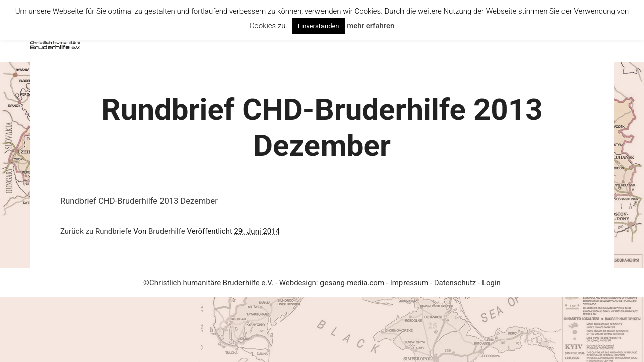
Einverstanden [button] (318, 26)
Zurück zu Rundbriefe (96, 231)
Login (491, 283)
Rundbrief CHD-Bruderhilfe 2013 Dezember (139, 201)
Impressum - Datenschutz (434, 283)
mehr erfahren (371, 26)
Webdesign (298, 283)
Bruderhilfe (167, 231)
